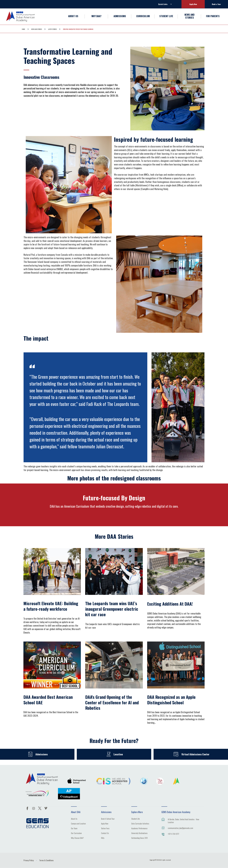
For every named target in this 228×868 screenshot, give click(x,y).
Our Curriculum (76, 833)
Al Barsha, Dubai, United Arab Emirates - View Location (183, 821)
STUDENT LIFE (166, 16)
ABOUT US (73, 16)
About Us (74, 819)
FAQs (103, 838)
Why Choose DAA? (77, 838)
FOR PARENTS (213, 16)
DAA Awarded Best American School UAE (48, 700)
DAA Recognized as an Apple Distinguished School (171, 700)
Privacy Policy (29, 860)
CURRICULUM (143, 16)
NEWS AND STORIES (189, 16)
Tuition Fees (105, 829)
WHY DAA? (96, 16)
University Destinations (139, 833)
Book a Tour (216, 4)
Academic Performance (139, 829)
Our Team (74, 829)
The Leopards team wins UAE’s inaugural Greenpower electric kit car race (112, 609)
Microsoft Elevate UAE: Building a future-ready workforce (51, 606)
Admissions (42, 754)
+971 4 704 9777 (173, 834)
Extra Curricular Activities (140, 824)
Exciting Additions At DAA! (170, 604)
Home (23, 29)
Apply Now (193, 4)
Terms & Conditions (46, 860)
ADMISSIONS (120, 16)
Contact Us (105, 833)
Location (118, 754)
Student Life (136, 819)
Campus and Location (78, 824)
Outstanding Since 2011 (139, 838)
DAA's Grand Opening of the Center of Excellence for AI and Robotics (112, 702)
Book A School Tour (108, 819)
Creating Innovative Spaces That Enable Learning (78, 29)
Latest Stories (52, 29)
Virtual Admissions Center (195, 754)
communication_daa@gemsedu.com (180, 828)
